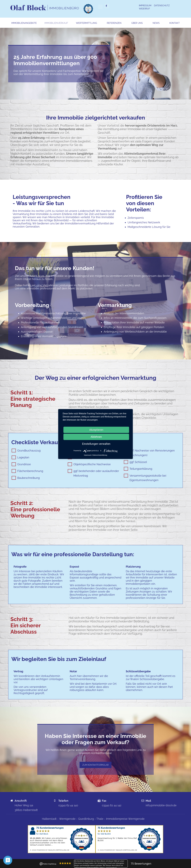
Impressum (145, 6)
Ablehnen (96, 437)
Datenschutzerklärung (100, 455)
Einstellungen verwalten (96, 444)
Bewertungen (141, 864)
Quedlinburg (86, 819)
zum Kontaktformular (95, 765)
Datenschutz (162, 6)
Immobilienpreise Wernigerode (125, 819)
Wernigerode (67, 819)
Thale (100, 819)
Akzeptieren (96, 430)
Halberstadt (49, 819)
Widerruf (144, 9)
